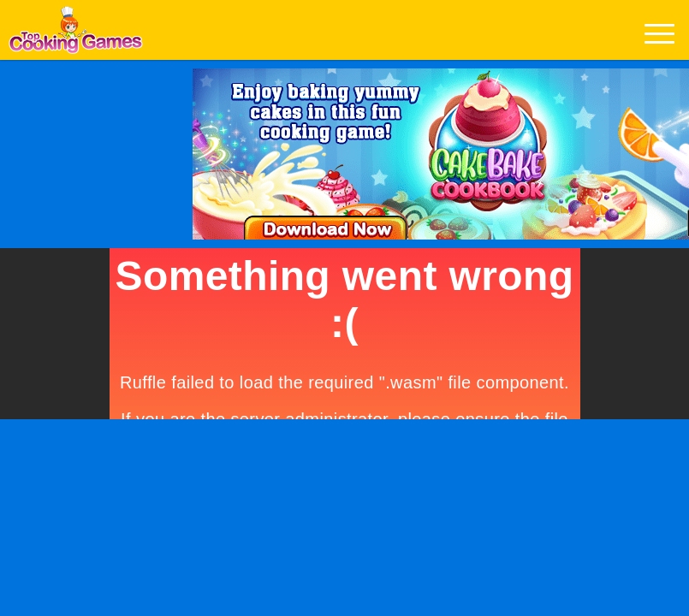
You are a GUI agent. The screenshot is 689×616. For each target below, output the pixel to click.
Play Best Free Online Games (76, 35)
